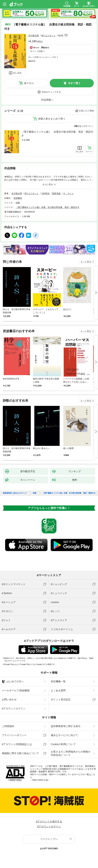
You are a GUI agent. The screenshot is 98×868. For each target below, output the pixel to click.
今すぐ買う (74, 83)
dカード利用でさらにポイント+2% (42, 57)
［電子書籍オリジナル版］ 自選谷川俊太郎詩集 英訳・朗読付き (57, 134)
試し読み (18, 73)
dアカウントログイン (14, 708)
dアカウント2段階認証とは (17, 744)
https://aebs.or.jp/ (40, 780)
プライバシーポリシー (14, 735)
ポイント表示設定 (61, 699)
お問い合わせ (9, 699)
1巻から (78, 126)
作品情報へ (47, 100)
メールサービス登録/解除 (16, 690)
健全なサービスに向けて (64, 735)
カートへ (29, 83)
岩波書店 (18, 198)
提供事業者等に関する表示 (66, 726)
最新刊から (88, 126)
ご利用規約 (8, 726)
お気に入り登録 (86, 111)
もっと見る (86, 262)
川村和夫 (45, 193)
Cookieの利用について (63, 744)
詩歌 (18, 203)
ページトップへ (49, 839)
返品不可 (32, 61)
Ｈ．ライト (68, 193)
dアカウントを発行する (49, 821)
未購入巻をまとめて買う (52, 119)
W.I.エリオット (49, 36)
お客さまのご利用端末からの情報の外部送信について (71, 753)
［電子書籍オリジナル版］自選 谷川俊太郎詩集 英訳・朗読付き (48, 207)
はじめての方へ (13, 682)
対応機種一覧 (58, 681)
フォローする (66, 35)
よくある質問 (58, 690)
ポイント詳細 (36, 51)
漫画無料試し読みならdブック (15, 493)
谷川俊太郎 (34, 36)
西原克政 (56, 193)
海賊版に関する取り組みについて (20, 753)
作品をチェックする (51, 92)
